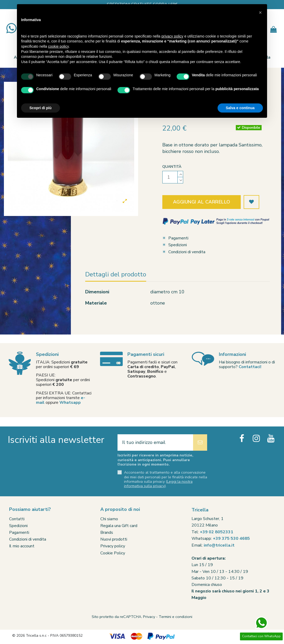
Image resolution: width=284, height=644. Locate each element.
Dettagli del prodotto (116, 275)
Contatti (17, 519)
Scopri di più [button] (41, 108)
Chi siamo (109, 519)
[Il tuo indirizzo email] (155, 442)
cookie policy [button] (58, 46)
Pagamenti (178, 238)
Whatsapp (70, 402)
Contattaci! (250, 367)
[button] (260, 13)
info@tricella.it (219, 545)
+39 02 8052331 (217, 532)
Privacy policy (113, 546)
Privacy (149, 617)
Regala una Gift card (119, 526)
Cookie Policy (113, 553)
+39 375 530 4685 (231, 538)
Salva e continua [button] (240, 108)
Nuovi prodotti (114, 539)
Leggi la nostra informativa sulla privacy (158, 484)
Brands (107, 532)
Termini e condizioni (175, 617)
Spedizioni (178, 245)
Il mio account (22, 546)
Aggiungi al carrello (202, 202)
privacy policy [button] (172, 36)
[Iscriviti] (200, 442)
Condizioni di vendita (187, 252)
